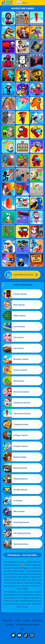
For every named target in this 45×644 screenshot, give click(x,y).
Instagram (32, 635)
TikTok (26, 635)
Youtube (19, 635)
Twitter (13, 635)
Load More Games (22, 275)
